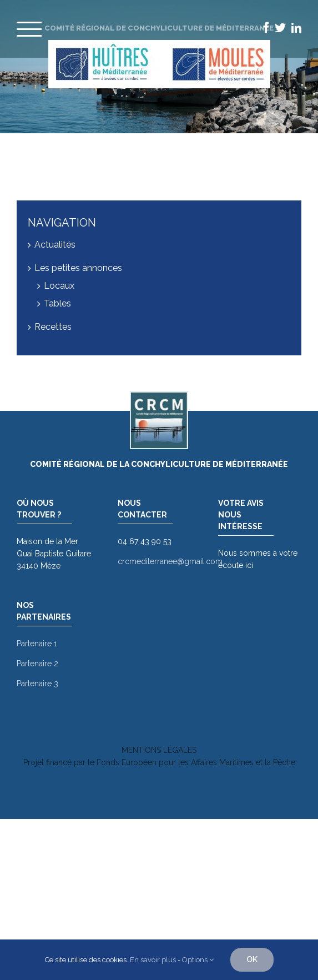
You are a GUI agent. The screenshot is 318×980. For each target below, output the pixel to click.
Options (198, 960)
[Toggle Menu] (29, 29)
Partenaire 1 (37, 644)
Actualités (55, 245)
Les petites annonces (78, 268)
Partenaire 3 (37, 684)
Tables (57, 303)
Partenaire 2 (37, 664)
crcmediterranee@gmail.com (170, 561)
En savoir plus (153, 960)
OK (252, 959)
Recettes (53, 327)
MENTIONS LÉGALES (159, 750)
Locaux (59, 286)
